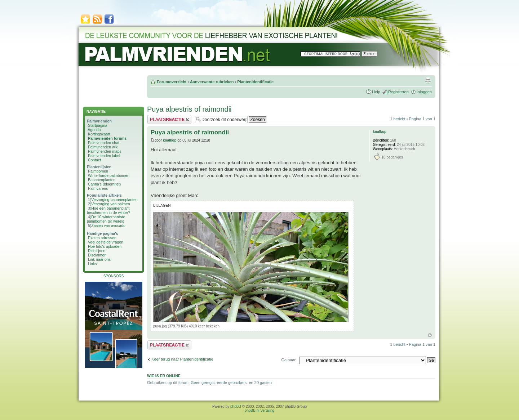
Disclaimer (97, 255)
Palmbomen (98, 171)
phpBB (236, 406)
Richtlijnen (97, 251)
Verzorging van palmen (110, 204)
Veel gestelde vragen (106, 242)
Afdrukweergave (428, 80)
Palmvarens (98, 188)
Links (92, 264)
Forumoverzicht (172, 82)
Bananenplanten (102, 180)
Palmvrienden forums (107, 138)
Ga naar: (289, 360)
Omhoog (430, 335)
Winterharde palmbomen (109, 175)
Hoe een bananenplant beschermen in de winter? (108, 210)
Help (376, 92)
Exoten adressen (102, 238)
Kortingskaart (99, 134)
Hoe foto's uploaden (105, 246)
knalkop (170, 140)
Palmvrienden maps (105, 151)
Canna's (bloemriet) (104, 184)
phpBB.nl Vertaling (259, 410)
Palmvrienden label (104, 156)
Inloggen (424, 92)
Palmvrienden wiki (103, 147)
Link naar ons (99, 259)
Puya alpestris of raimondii (189, 109)
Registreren (398, 92)
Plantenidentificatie (255, 82)
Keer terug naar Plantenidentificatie (182, 359)
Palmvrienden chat (104, 143)
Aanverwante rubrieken (212, 82)
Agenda (94, 130)
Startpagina (98, 125)
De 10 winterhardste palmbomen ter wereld (106, 219)
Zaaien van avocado (108, 225)
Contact (94, 160)
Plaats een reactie (169, 119)
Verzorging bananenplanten (114, 200)
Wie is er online (164, 376)
